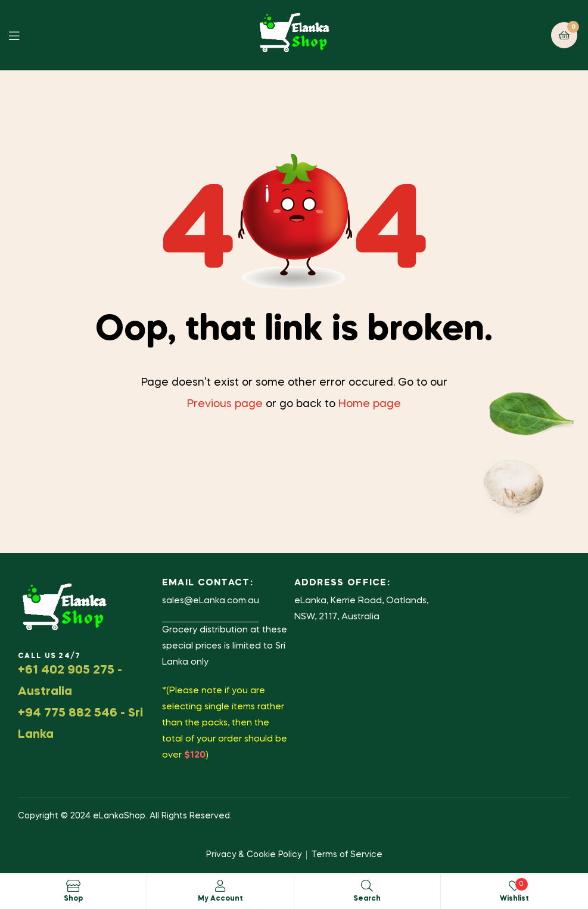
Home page (370, 404)
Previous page (225, 404)
